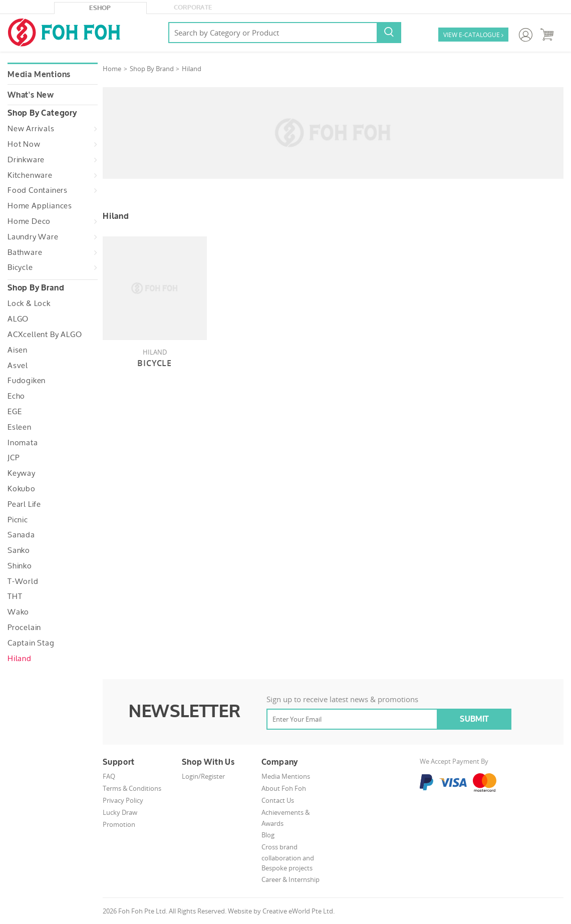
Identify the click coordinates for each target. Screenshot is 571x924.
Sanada (21, 535)
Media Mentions (39, 75)
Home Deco (29, 221)
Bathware (25, 252)
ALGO (18, 319)
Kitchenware (30, 175)
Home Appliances (40, 206)
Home (112, 69)
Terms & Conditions (132, 788)
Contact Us (278, 800)
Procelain (24, 628)
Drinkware (26, 160)
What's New (31, 95)
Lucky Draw (120, 812)
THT (15, 596)
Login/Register (203, 776)
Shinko (20, 566)
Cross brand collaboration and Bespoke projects (288, 858)
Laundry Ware (33, 237)
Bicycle (20, 267)
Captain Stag (31, 643)
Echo (16, 396)
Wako (18, 612)
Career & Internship (291, 879)
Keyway (22, 473)
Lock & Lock (29, 303)
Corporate (193, 8)
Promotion (119, 824)
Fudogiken (27, 381)
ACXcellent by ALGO (45, 335)
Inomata (23, 443)
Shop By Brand (152, 69)
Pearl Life (24, 504)
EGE (15, 412)
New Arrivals (31, 129)
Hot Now (24, 144)
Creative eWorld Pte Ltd (298, 911)
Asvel (18, 366)
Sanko (19, 550)
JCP (13, 458)
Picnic (18, 520)
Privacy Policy (123, 800)
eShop (100, 8)
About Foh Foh (284, 788)
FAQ (109, 776)
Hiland (20, 659)
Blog (268, 835)
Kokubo (22, 489)
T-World (23, 581)
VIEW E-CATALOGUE (473, 35)
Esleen (20, 427)
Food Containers (38, 190)
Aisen (18, 350)
